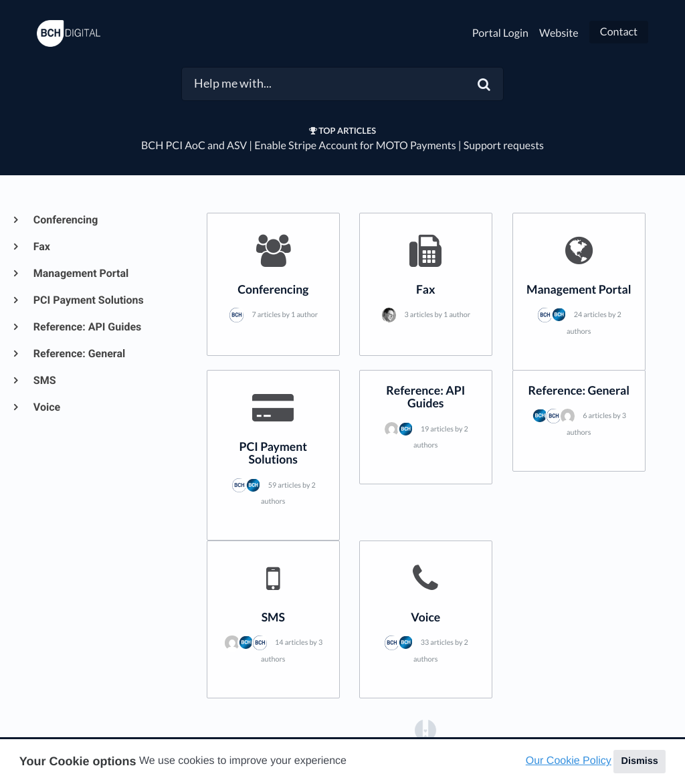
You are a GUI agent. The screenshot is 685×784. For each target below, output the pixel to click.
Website (559, 33)
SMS (44, 380)
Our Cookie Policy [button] (569, 761)
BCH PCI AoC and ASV (194, 145)
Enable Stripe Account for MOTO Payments (355, 145)
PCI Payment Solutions (88, 300)
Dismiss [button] (639, 761)
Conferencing (65, 220)
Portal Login (500, 33)
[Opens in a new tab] (425, 729)
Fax (41, 247)
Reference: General (79, 354)
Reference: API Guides (87, 327)
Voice (46, 407)
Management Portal (80, 273)
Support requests (504, 145)
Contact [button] (619, 32)
